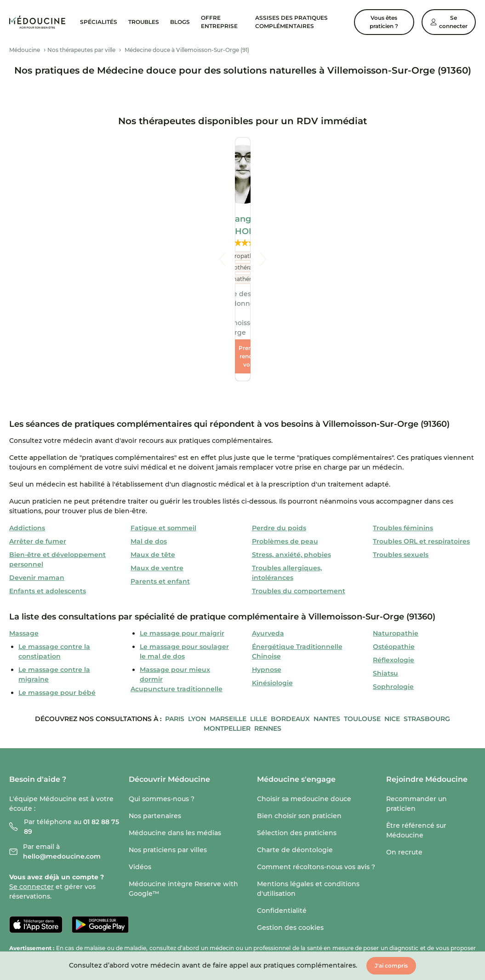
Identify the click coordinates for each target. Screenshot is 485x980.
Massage (24, 552)
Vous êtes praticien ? (384, 22)
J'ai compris (391, 966)
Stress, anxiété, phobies (291, 474)
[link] (37, 22)
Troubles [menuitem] (144, 22)
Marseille (228, 638)
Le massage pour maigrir (182, 552)
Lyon (197, 638)
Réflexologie (394, 579)
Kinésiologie (272, 602)
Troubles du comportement (299, 510)
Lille (259, 638)
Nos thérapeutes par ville (81, 50)
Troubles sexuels (401, 474)
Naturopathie (396, 552)
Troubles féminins (403, 447)
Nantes (327, 638)
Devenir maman (37, 497)
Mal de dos (149, 460)
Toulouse (362, 638)
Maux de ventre (157, 487)
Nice (392, 638)
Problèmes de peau (285, 460)
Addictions (27, 447)
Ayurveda (268, 552)
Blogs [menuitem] (180, 22)
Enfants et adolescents (48, 510)
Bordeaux (290, 638)
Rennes (268, 648)
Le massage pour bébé (57, 612)
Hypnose (267, 589)
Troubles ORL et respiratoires (421, 460)
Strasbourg (427, 638)
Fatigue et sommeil (163, 447)
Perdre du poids (279, 447)
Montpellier (227, 648)
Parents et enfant (160, 500)
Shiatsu (385, 592)
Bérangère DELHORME (243, 219)
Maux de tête (153, 474)
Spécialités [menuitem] (99, 22)
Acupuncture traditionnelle (177, 608)
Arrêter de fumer (38, 460)
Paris (175, 638)
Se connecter (31, 806)
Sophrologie (393, 606)
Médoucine (25, 50)
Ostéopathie (394, 566)
